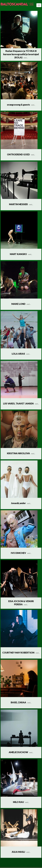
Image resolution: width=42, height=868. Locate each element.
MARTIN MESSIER (21, 204)
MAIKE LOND (21, 304)
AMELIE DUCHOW (21, 752)
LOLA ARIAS (21, 354)
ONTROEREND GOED (21, 154)
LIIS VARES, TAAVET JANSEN (21, 403)
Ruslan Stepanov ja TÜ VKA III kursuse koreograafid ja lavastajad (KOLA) (21, 54)
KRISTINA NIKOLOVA (21, 453)
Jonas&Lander (21, 503)
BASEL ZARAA (21, 702)
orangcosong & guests (21, 105)
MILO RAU (21, 802)
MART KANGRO (21, 254)
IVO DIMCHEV (21, 553)
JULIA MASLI (21, 852)
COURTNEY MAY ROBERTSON (21, 653)
